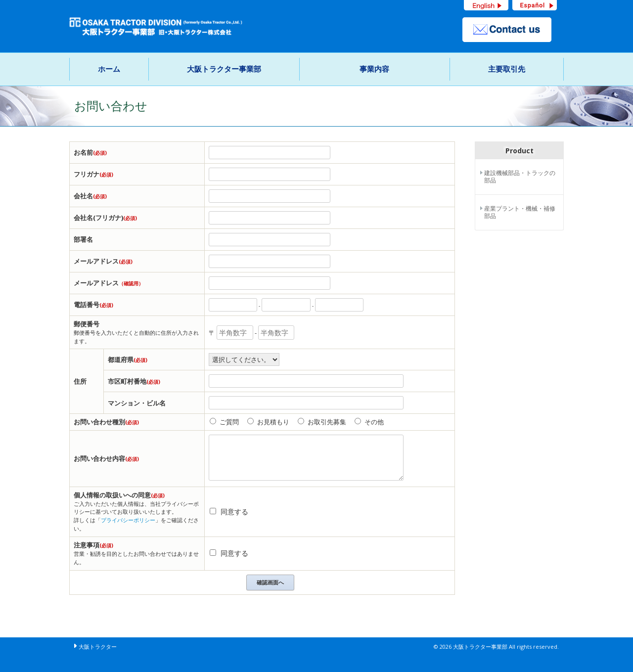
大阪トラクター (98, 647)
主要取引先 (507, 69)
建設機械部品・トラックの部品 (520, 177)
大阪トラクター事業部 (224, 69)
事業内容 (374, 69)
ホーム (109, 69)
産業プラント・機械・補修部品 (520, 212)
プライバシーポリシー (128, 520)
